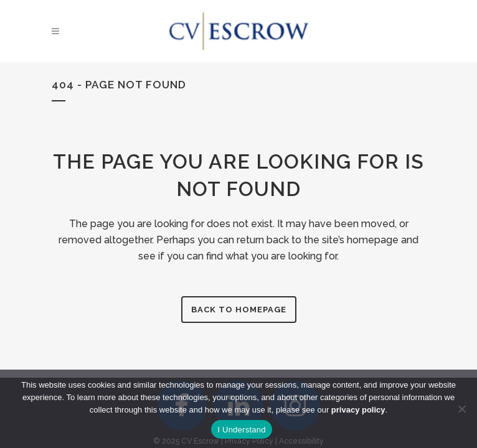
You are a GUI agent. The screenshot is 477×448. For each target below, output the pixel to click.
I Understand (241, 430)
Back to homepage (239, 310)
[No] (461, 409)
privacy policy (358, 410)
